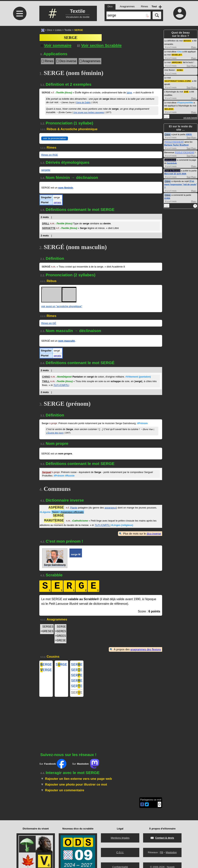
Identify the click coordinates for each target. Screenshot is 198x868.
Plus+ (194, 47)
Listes (58, 30)
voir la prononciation (55, 138)
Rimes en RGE (50, 155)
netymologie (170, 159)
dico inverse (154, 534)
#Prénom (142, 423)
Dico (50, 30)
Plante (74, 508)
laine (129, 93)
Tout (189, 65)
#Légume (45, 512)
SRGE (61, 665)
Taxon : (68, 512)
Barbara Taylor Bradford (176, 144)
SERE (77, 665)
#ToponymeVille (185, 101)
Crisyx (168, 133)
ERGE (46, 665)
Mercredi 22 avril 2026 (175, 172)
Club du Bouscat (172, 169)
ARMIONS (177, 62)
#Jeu (179, 51)
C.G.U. (120, 852)
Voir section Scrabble (99, 45)
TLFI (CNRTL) (61, 385)
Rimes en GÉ (49, 323)
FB (161, 852)
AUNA (180, 69)
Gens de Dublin (83, 102)
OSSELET (177, 54)
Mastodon (171, 852)
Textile (68, 30)
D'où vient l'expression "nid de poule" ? (181, 183)
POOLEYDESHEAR (174, 141)
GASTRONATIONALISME (178, 80)
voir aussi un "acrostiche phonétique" (62, 306)
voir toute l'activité (190, 116)
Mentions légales (120, 838)
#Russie (70, 476)
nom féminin (66, 188)
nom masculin (66, 341)
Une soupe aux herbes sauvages (89, 112)
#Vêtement (138, 377)
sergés (57, 356)
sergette (46, 170)
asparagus (110, 508)
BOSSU (187, 41)
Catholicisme (80, 521)
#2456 (167, 197)
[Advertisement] (19, 58)
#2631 (189, 133)
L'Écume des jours (55, 433)
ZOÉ (186, 91)
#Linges (122, 525)
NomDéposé (64, 377)
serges (57, 202)
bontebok (172, 162)
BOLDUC (169, 108)
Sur (53, 768)
